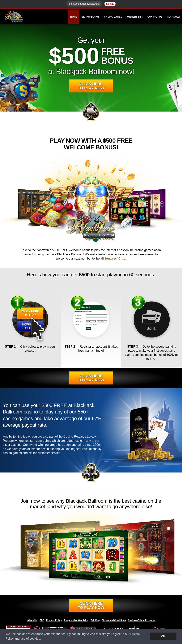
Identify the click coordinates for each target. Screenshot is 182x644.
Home (74, 17)
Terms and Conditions (114, 620)
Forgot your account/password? (84, 4)
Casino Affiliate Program (141, 620)
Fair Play (95, 620)
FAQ (42, 620)
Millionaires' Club (113, 258)
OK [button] (163, 636)
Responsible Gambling (76, 620)
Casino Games (113, 17)
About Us (32, 620)
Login (110, 4)
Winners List (135, 17)
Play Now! (173, 17)
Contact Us (155, 17)
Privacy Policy (54, 620)
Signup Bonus (91, 17)
